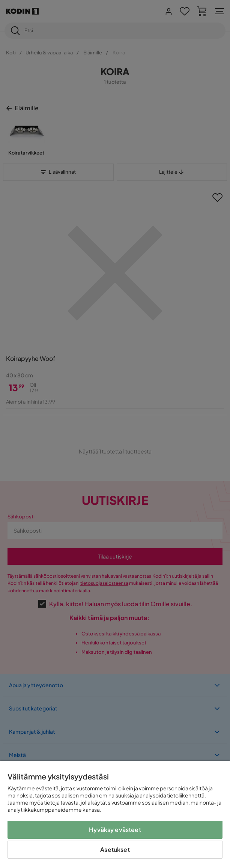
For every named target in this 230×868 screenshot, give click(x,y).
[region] (115, 814)
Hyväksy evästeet (115, 830)
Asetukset (115, 849)
